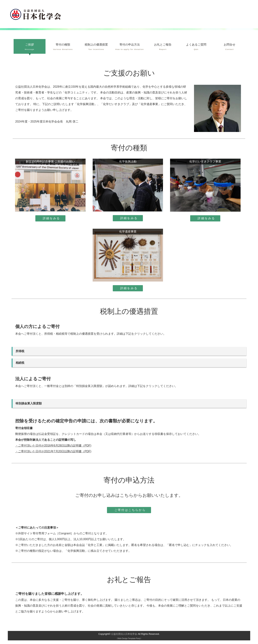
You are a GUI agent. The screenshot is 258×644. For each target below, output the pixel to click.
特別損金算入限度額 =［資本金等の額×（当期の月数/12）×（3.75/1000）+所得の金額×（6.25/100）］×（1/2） (130, 403)
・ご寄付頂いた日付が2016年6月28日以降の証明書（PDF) (53, 446)
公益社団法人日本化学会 (124, 634)
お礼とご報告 (163, 47)
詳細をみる (51, 218)
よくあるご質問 (196, 47)
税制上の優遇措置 (96, 47)
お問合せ (230, 47)
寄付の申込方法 (130, 47)
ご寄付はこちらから (130, 510)
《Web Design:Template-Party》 (129, 638)
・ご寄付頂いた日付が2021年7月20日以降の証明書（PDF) (53, 451)
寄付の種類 (63, 47)
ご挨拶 (30, 47)
